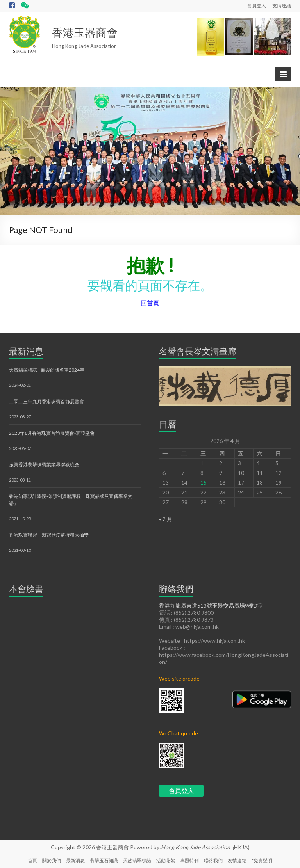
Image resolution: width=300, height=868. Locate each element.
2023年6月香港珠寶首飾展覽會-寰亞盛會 (52, 433)
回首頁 (150, 303)
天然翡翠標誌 (137, 860)
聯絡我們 (213, 860)
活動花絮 (166, 860)
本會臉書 (26, 589)
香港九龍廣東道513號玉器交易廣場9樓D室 (211, 606)
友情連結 (282, 6)
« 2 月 (166, 519)
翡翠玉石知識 (104, 860)
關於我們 (52, 860)
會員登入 (257, 6)
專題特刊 (189, 860)
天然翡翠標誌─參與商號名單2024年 (47, 370)
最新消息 (26, 351)
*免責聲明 (262, 860)
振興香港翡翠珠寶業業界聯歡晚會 (44, 465)
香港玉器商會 (85, 32)
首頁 (32, 860)
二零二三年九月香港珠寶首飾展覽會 (46, 401)
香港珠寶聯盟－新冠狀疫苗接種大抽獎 (49, 535)
